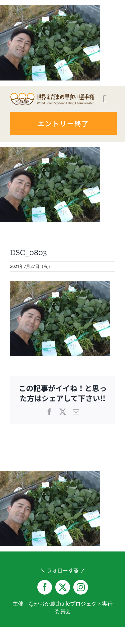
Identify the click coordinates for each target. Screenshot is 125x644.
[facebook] (45, 587)
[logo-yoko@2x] (52, 95)
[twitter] (63, 587)
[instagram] (81, 587)
